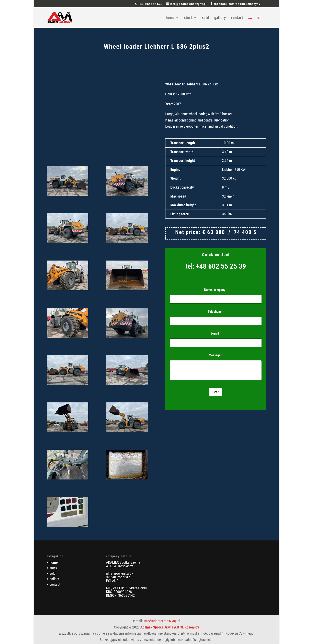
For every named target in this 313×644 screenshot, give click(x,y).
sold (206, 18)
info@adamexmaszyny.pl (162, 621)
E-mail (216, 333)
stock (188, 18)
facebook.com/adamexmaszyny (237, 4)
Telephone (216, 312)
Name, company (216, 290)
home (170, 18)
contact (237, 18)
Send (216, 392)
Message (216, 355)
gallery (220, 18)
